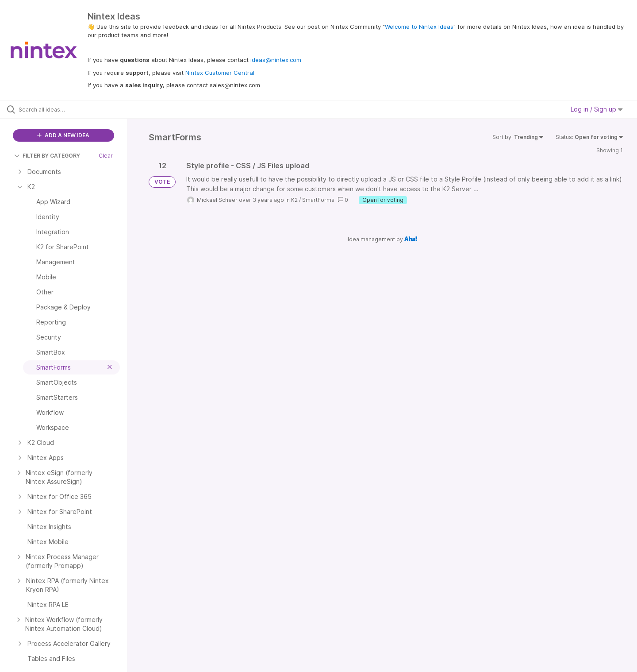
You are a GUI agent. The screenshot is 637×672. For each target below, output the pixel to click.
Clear (106, 156)
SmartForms (318, 200)
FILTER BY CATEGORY (47, 156)
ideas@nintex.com (276, 60)
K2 (294, 200)
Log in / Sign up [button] (597, 109)
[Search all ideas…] (75, 109)
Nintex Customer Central (220, 73)
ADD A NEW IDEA (63, 135)
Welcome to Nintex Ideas (419, 27)
